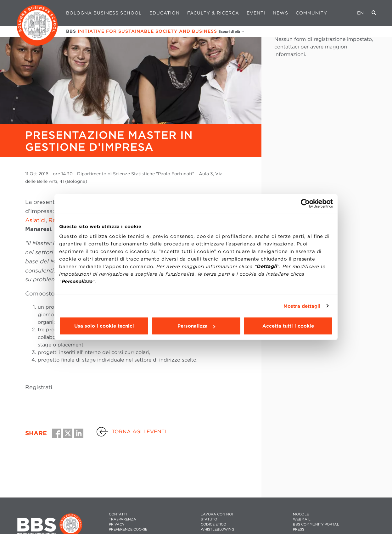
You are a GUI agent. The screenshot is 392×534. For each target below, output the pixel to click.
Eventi (256, 13)
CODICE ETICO (213, 524)
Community (311, 13)
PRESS (299, 529)
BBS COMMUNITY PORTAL (316, 524)
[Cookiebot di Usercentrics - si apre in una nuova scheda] (305, 203)
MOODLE (301, 514)
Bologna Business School (104, 13)
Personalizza (196, 326)
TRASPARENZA (123, 519)
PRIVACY (117, 524)
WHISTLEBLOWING (218, 529)
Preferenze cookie (128, 529)
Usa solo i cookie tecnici (104, 326)
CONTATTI (118, 514)
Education (165, 13)
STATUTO (209, 519)
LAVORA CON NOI (217, 514)
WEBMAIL (302, 519)
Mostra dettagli (302, 306)
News (280, 13)
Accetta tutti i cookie (288, 326)
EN (361, 13)
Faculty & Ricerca (213, 13)
